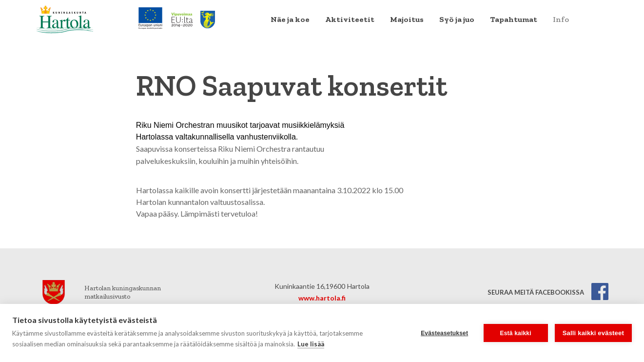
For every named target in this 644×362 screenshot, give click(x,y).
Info (561, 19)
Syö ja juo (457, 19)
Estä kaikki (516, 333)
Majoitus (407, 19)
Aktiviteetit (350, 19)
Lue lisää (311, 344)
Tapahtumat (514, 19)
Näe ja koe (290, 19)
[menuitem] (290, 20)
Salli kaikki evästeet (593, 333)
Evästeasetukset (444, 333)
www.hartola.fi (322, 298)
